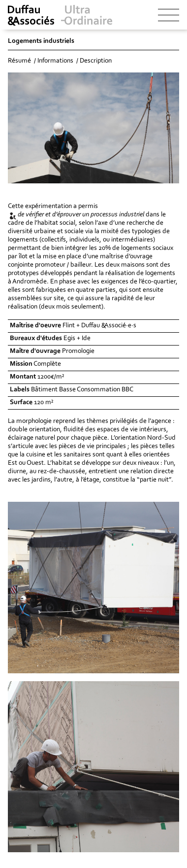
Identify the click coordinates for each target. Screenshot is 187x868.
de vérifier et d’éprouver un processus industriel (81, 215)
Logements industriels (41, 41)
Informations (55, 61)
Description (96, 61)
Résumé (19, 61)
